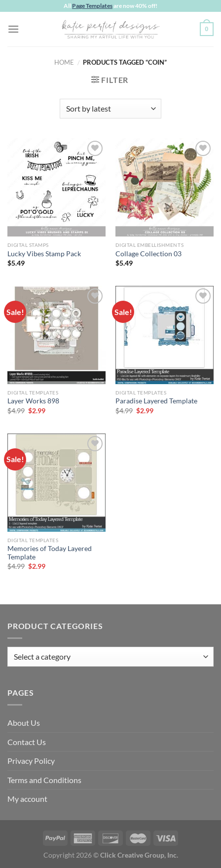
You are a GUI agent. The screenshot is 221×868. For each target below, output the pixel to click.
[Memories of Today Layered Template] (56, 483)
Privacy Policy (31, 761)
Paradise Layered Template (156, 401)
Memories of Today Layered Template (50, 553)
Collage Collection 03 (148, 254)
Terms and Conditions (44, 780)
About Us (24, 723)
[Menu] (13, 29)
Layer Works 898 (33, 401)
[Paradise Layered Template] (165, 335)
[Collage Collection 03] (165, 187)
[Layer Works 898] (56, 335)
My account (27, 799)
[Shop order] (110, 109)
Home (64, 62)
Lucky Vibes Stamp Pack (44, 254)
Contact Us (27, 742)
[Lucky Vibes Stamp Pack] (56, 187)
